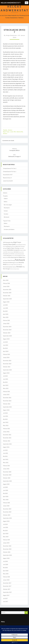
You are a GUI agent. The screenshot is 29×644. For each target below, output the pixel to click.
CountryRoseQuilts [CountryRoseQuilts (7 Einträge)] (19, 245)
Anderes (5, 193)
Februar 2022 (6, 429)
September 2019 (7, 518)
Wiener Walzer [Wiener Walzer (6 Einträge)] (17, 269)
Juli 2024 (5, 342)
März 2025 (6, 317)
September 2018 (7, 555)
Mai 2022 (5, 419)
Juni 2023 (5, 379)
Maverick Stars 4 (7, 178)
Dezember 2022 (7, 398)
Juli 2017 (5, 598)
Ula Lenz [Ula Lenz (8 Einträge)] (12, 269)
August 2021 (6, 447)
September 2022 (7, 407)
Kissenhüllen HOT (8, 175)
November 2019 (7, 512)
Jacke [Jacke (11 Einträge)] (24, 250)
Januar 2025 (6, 323)
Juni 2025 (5, 308)
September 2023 (7, 370)
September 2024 (7, 336)
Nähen (6, 202)
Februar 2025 (6, 320)
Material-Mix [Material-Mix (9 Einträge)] (6, 258)
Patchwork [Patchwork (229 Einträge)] (20, 260)
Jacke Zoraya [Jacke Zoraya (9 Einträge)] (10, 252)
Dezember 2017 (7, 583)
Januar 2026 (6, 286)
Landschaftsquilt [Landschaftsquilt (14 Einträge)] (7, 256)
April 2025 (6, 314)
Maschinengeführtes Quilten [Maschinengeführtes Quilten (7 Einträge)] (20, 256)
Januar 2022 (6, 432)
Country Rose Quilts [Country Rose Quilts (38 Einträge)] (9, 244)
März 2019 (6, 537)
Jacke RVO (13, 132)
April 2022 (6, 422)
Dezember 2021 (7, 435)
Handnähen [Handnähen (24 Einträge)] (10, 250)
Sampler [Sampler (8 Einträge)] (12, 265)
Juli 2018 (5, 561)
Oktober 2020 (7, 478)
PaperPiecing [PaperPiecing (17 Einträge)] (11, 260)
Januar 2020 (6, 506)
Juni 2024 (5, 345)
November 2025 (7, 293)
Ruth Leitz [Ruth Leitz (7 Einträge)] (8, 265)
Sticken (6, 211)
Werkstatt (7, 217)
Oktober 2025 (7, 296)
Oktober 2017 (7, 589)
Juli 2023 (5, 376)
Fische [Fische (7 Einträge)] (20, 248)
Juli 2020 (5, 487)
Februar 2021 (6, 466)
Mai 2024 (5, 348)
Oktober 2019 (7, 515)
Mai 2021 (5, 456)
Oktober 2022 (7, 404)
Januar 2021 (6, 469)
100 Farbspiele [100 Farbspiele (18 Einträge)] (7, 242)
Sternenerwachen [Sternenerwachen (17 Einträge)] (8, 267)
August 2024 (6, 339)
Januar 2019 (6, 543)
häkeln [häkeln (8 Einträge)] (21, 250)
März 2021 (6, 462)
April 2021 (6, 459)
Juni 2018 (5, 564)
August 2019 (6, 521)
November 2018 (7, 549)
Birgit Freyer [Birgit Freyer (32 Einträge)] (17, 242)
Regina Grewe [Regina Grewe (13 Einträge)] (15, 263)
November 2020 (7, 475)
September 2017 (7, 592)
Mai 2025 (5, 311)
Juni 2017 (5, 602)
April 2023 (6, 385)
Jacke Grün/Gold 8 (8, 181)
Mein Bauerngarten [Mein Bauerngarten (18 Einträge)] (13, 257)
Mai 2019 (5, 530)
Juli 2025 (5, 305)
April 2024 (6, 351)
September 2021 (7, 444)
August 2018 (6, 558)
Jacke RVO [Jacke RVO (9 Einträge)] (5, 252)
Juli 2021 (5, 450)
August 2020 (6, 484)
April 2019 (6, 534)
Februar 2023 (6, 391)
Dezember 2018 (7, 546)
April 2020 (6, 496)
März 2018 (6, 574)
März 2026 (6, 280)
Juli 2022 (5, 413)
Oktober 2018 (7, 552)
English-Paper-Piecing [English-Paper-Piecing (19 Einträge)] (13, 248)
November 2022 (7, 401)
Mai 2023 (5, 382)
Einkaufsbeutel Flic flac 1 (10, 172)
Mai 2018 (5, 568)
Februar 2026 (6, 283)
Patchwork (7, 208)
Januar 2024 (6, 357)
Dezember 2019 (7, 509)
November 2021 (7, 438)
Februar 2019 (6, 540)
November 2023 (7, 364)
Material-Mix (20, 132)
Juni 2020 (5, 490)
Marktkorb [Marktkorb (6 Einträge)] (13, 256)
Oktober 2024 (7, 333)
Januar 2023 (6, 394)
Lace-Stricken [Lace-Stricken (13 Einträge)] (11, 254)
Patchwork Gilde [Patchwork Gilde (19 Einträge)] (7, 263)
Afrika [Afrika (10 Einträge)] (12, 242)
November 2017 (7, 586)
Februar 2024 (6, 354)
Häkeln (6, 198)
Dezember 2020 (7, 472)
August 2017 (6, 595)
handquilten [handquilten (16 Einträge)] (17, 250)
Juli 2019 (5, 524)
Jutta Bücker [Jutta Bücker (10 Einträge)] (16, 252)
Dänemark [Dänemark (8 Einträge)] (13, 247)
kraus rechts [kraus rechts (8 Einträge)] (21, 252)
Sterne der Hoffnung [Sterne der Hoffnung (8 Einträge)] (18, 265)
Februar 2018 (6, 577)
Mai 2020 (5, 493)
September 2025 (7, 299)
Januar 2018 (6, 580)
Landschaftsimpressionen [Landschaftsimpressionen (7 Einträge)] (19, 254)
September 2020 (7, 481)
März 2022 (6, 425)
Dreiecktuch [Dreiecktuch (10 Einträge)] (8, 247)
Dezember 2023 (7, 361)
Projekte (5, 130)
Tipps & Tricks (7, 221)
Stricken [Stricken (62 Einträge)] (19, 267)
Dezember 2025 (7, 290)
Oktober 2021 (7, 441)
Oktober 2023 (7, 367)
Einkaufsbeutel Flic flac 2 (10, 168)
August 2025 (6, 302)
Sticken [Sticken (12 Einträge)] (14, 267)
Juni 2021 (5, 453)
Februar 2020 (6, 503)
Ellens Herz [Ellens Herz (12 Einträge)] (18, 246)
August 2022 (6, 410)
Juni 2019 (5, 527)
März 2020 (6, 500)
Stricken (10, 130)
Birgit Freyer (6, 132)
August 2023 (6, 373)
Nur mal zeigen (8, 205)
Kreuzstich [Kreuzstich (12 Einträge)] (5, 254)
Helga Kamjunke (11, 35)
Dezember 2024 (7, 327)
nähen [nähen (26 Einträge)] (20, 257)
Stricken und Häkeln (9, 229)
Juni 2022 (5, 416)
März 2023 (6, 388)
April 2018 (6, 571)
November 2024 (7, 330)
